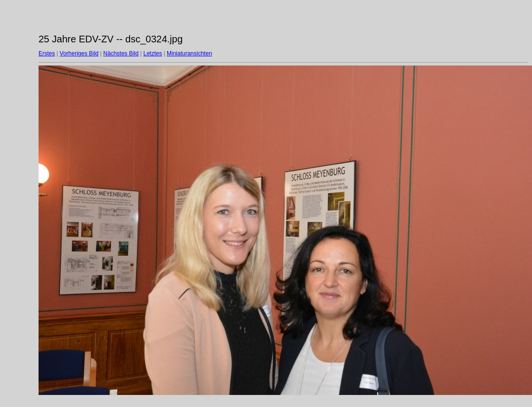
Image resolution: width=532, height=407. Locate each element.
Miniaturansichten (189, 53)
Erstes (47, 53)
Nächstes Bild (121, 53)
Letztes (153, 53)
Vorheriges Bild (79, 53)
